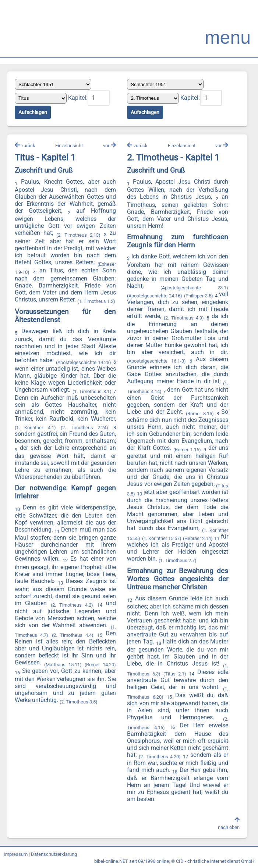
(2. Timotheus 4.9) (184, 318)
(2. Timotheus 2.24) (84, 428)
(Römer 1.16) (187, 450)
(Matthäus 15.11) (63, 665)
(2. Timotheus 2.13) (78, 235)
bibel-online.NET (111, 861)
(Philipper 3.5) (199, 296)
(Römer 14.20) (100, 665)
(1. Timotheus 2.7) (178, 560)
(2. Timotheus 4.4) (73, 635)
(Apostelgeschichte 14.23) (84, 362)
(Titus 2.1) (175, 674)
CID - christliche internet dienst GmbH (215, 861)
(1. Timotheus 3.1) (92, 391)
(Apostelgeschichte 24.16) (155, 296)
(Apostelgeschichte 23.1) (194, 288)
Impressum (16, 854)
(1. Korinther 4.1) (35, 428)
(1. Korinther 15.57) (162, 538)
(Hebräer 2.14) (198, 538)
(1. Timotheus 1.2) (96, 301)
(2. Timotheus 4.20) (160, 757)
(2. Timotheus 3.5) (79, 702)
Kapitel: (78, 98)
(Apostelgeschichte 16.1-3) (156, 361)
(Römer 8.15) (200, 414)
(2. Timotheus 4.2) (72, 605)
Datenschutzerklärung (54, 854)
